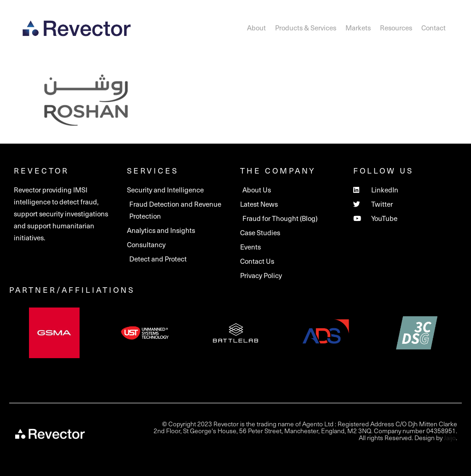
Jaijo (450, 438)
